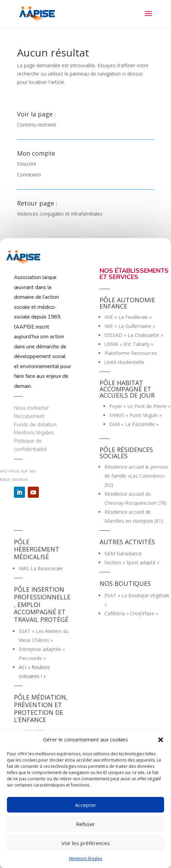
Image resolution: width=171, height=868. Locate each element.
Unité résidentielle (124, 362)
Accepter (86, 805)
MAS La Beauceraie (41, 568)
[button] (161, 740)
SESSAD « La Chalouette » (134, 335)
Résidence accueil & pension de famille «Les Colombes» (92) (136, 476)
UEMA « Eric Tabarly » (129, 344)
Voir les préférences (86, 843)
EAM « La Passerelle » (134, 424)
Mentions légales (85, 858)
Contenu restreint (37, 125)
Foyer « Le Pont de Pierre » (140, 406)
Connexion (29, 175)
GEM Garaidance (123, 553)
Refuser (85, 824)
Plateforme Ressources (131, 353)
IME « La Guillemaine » (130, 326)
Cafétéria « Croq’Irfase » (131, 613)
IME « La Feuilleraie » (128, 317)
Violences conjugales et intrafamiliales (60, 214)
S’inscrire (27, 164)
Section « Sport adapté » (132, 562)
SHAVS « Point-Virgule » (135, 415)
